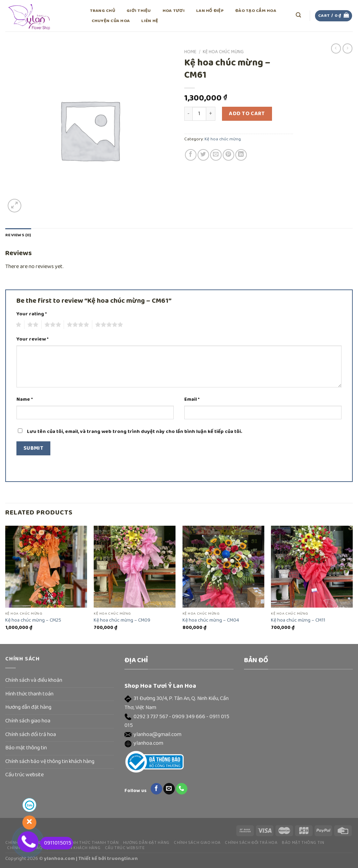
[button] (179, 703)
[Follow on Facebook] (156, 789)
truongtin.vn (122, 859)
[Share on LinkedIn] (241, 155)
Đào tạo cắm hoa (256, 11)
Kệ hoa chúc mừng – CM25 (33, 620)
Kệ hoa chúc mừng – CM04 (211, 620)
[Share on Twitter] (203, 155)
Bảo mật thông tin (26, 748)
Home (190, 52)
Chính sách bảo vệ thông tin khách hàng (50, 762)
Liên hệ (150, 21)
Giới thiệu (139, 11)
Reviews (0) (18, 235)
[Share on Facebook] (191, 155)
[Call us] (182, 789)
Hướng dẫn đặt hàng (28, 707)
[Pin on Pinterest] (228, 155)
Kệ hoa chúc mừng (223, 52)
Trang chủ (102, 11)
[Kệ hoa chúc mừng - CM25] (46, 567)
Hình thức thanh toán (29, 694)
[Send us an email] (169, 789)
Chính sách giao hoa (28, 721)
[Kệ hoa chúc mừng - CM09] (135, 567)
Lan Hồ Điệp (210, 11)
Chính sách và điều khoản (34, 680)
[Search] (299, 15)
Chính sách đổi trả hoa (31, 735)
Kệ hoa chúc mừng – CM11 (298, 620)
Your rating (32, 314)
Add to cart (247, 114)
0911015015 (56, 843)
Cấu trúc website (24, 775)
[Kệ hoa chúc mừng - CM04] (223, 567)
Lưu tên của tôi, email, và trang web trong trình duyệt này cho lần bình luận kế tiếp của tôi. (135, 432)
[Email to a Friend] (216, 155)
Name (25, 400)
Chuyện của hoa (111, 21)
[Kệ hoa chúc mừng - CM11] (312, 567)
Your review (33, 339)
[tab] (18, 235)
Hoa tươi (174, 11)
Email (192, 400)
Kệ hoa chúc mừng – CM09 (122, 620)
